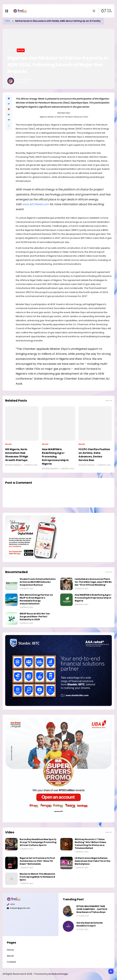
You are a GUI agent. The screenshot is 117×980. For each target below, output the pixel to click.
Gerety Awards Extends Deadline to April (90, 924)
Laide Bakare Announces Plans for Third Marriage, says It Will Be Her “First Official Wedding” (93, 582)
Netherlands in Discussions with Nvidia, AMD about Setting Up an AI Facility (58, 21)
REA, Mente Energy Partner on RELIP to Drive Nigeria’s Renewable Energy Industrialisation (36, 599)
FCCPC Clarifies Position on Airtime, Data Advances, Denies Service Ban (94, 455)
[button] (9, 126)
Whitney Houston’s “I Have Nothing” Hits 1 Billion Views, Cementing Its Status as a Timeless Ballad (91, 844)
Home (11, 50)
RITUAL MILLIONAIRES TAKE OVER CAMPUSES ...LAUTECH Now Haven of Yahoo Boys (92, 909)
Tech (8, 21)
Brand (21, 50)
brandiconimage (58, 974)
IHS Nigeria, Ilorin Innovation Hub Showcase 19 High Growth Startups (17, 455)
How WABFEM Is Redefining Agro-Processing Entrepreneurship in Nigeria (55, 457)
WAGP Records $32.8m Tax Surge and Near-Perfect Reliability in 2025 (35, 617)
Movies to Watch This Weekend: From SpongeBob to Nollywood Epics (38, 877)
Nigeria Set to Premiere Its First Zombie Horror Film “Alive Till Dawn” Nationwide (37, 861)
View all (109, 400)
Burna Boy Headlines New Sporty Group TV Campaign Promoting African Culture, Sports (38, 842)
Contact (11, 962)
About (10, 956)
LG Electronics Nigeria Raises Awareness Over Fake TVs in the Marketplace (92, 861)
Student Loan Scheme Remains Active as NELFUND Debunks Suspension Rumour (38, 582)
